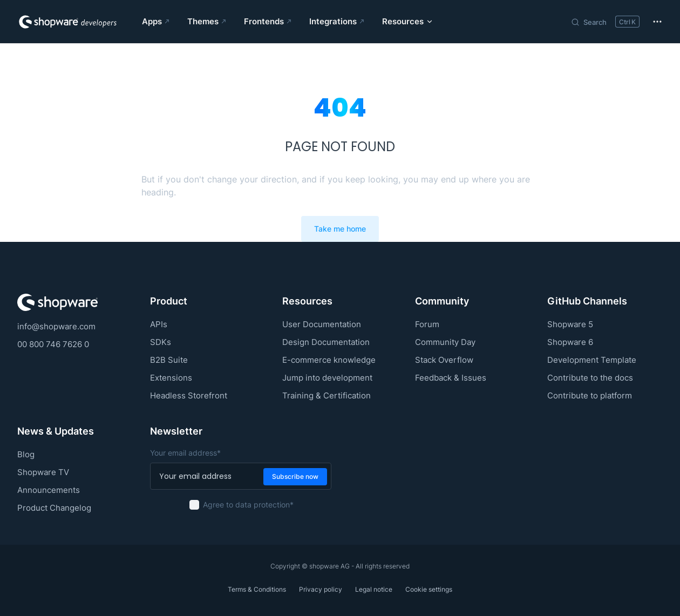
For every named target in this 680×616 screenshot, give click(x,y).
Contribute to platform (590, 395)
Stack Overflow (444, 360)
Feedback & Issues (451, 378)
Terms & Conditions (257, 589)
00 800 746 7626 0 (53, 344)
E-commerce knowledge (329, 360)
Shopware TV (43, 472)
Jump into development (327, 378)
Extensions (171, 378)
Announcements (49, 490)
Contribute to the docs (590, 378)
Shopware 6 (570, 342)
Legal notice (374, 589)
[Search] (605, 22)
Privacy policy (321, 589)
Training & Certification (327, 395)
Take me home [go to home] (340, 229)
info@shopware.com (56, 326)
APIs (159, 324)
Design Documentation (326, 342)
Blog (26, 454)
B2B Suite (169, 360)
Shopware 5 (570, 324)
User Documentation (322, 324)
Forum (427, 324)
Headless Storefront (189, 395)
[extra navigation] (657, 22)
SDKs (161, 342)
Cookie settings (429, 589)
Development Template (592, 360)
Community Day (445, 342)
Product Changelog (54, 508)
